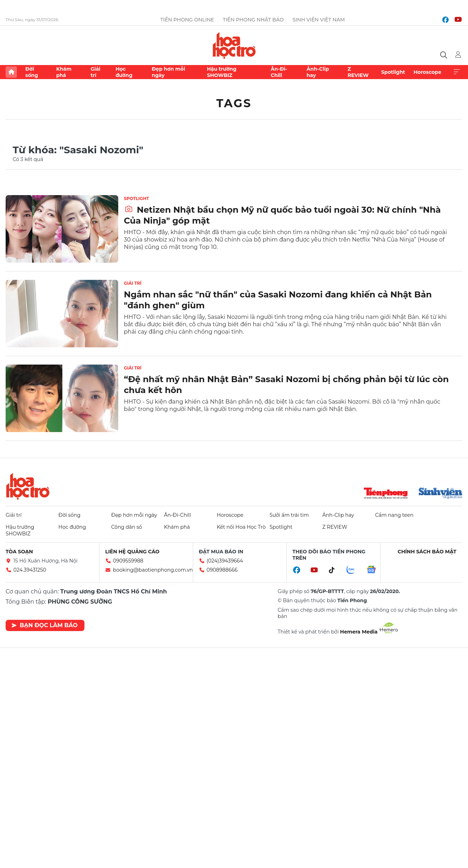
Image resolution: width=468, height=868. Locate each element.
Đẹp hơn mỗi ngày (168, 72)
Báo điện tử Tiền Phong (234, 45)
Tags (234, 103)
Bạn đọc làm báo (45, 625)
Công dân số (127, 527)
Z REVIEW (358, 72)
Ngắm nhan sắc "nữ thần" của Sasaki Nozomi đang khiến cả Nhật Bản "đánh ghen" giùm (278, 300)
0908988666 (222, 570)
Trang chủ (11, 72)
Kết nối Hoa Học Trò (241, 527)
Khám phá (64, 72)
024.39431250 (30, 570)
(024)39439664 (225, 561)
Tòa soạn (19, 552)
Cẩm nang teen (394, 515)
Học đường (124, 72)
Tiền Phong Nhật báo (253, 20)
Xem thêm (457, 72)
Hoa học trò (28, 486)
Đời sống (32, 72)
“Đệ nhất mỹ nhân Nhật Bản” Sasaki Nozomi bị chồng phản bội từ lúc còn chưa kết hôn (286, 385)
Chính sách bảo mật (427, 552)
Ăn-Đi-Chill (279, 72)
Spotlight (393, 72)
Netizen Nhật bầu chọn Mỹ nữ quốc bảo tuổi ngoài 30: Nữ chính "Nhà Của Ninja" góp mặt (282, 215)
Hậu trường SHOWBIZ (222, 72)
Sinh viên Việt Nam (319, 20)
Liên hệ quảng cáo (132, 552)
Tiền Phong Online (187, 20)
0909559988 (128, 561)
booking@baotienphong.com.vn (153, 570)
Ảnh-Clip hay (318, 72)
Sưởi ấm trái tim (289, 515)
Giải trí (95, 72)
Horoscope (427, 72)
